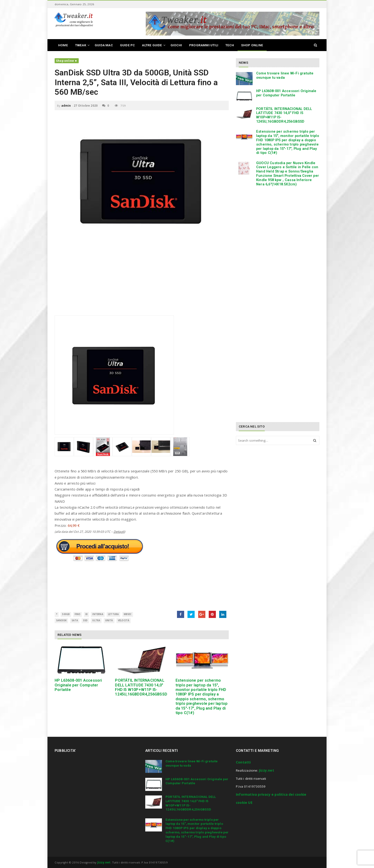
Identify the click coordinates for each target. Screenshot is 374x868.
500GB (66, 614)
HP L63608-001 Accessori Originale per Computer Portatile (78, 685)
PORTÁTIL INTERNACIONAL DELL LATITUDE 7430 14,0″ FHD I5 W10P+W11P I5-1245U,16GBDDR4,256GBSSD (141, 687)
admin (66, 106)
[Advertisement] (142, 282)
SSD (85, 620)
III (87, 614)
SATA (75, 620)
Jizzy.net (267, 770)
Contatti (243, 762)
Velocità (124, 620)
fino (78, 614)
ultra (96, 620)
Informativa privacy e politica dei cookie (271, 795)
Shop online (65, 61)
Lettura (113, 614)
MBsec (128, 614)
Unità (109, 620)
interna (98, 614)
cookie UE (244, 803)
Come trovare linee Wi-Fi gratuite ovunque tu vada (285, 75)
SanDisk (61, 620)
